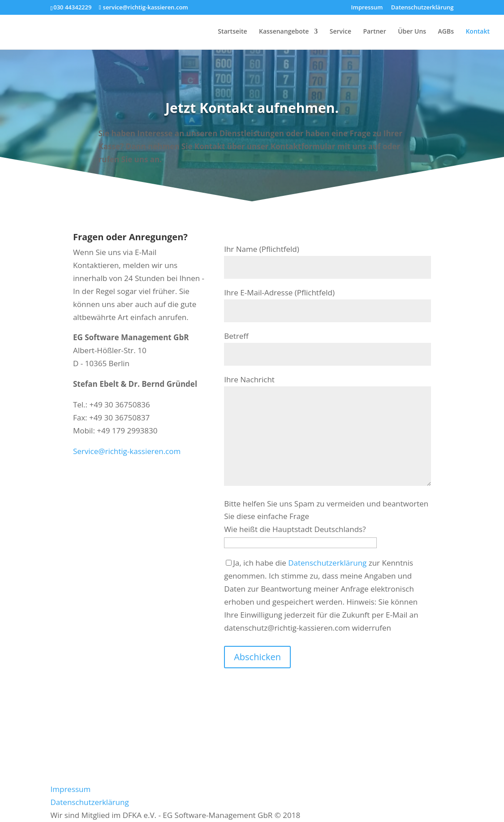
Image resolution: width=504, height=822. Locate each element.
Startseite (232, 32)
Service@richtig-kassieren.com (127, 451)
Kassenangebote (284, 32)
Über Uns (412, 32)
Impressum (367, 8)
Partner (374, 32)
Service (340, 32)
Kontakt (478, 32)
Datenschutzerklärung (422, 8)
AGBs (446, 32)
